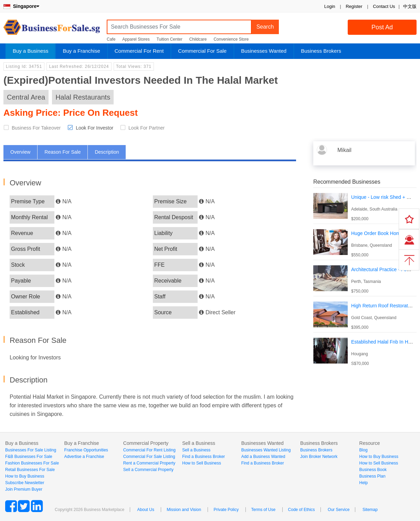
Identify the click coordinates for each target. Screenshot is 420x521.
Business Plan (372, 476)
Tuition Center (170, 39)
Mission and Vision (184, 510)
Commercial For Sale (202, 51)
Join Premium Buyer (24, 489)
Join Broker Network (319, 457)
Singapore (21, 6)
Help (364, 483)
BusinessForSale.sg (52, 29)
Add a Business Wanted (263, 457)
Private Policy (226, 510)
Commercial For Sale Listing (149, 457)
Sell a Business (196, 450)
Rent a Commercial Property (149, 463)
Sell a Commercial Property (148, 470)
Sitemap (370, 510)
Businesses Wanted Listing (266, 450)
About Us (146, 510)
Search (265, 27)
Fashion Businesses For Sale (32, 463)
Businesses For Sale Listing (31, 450)
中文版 (410, 6)
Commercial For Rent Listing (149, 450)
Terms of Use (264, 510)
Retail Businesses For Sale (30, 470)
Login (330, 6)
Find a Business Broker (203, 457)
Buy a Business (30, 51)
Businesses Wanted (264, 51)
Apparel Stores (136, 39)
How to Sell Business (202, 463)
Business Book (373, 470)
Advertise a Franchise (84, 457)
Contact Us (384, 6)
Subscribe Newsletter (25, 483)
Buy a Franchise (81, 51)
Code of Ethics (302, 510)
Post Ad (382, 27)
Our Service (339, 510)
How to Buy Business (25, 476)
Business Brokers (321, 51)
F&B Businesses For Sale (29, 457)
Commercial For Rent (139, 51)
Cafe (111, 39)
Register (354, 6)
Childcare (198, 39)
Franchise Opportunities (86, 450)
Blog (364, 450)
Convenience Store (231, 39)
